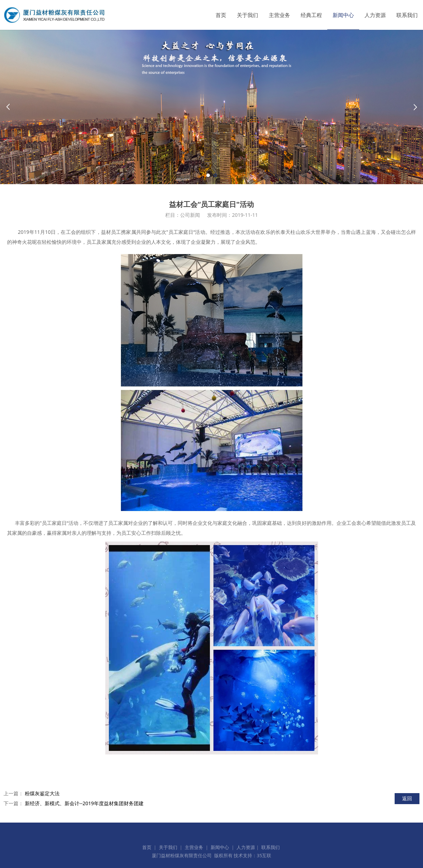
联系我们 (407, 15)
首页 (221, 15)
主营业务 (279, 15)
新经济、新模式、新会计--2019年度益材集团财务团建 (84, 803)
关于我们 (247, 15)
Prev (8, 107)
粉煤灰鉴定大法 (42, 793)
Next (415, 107)
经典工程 (311, 15)
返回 (407, 798)
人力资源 (375, 15)
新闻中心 (343, 15)
